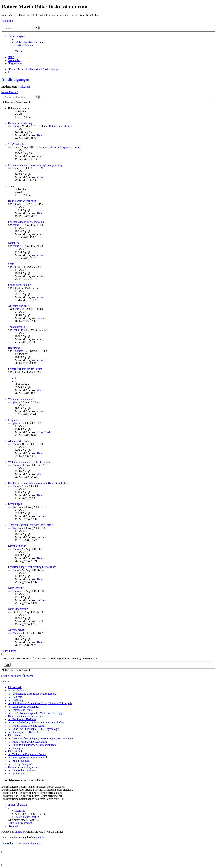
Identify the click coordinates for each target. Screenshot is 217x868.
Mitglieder (14, 420)
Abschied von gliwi (19, 306)
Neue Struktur (16, 588)
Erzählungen (15, 504)
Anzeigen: (18, 658)
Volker (16, 633)
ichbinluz (18, 330)
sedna (16, 168)
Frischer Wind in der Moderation (26, 222)
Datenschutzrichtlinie (61, 126)
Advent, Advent (17, 630)
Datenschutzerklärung (20, 123)
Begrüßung (14, 348)
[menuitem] (29, 42)
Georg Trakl (43, 432)
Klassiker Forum (17, 546)
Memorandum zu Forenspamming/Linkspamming (35, 165)
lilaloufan (18, 351)
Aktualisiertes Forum (20, 441)
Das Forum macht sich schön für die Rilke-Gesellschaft (38, 483)
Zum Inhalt (7, 21)
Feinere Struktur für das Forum (25, 369)
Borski (40, 318)
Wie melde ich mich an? (21, 399)
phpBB (19, 832)
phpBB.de (39, 837)
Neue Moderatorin (18, 609)
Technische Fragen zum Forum (64, 147)
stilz (28, 87)
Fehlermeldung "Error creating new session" (32, 567)
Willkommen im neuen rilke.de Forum (29, 462)
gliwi (39, 390)
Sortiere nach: (52, 658)
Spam (11, 264)
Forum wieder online (19, 285)
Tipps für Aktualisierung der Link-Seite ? (31, 525)
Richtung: (84, 658)
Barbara (17, 507)
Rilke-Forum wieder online (23, 201)
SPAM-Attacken (17, 144)
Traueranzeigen (17, 327)
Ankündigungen (15, 79)
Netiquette (14, 243)
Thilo (21, 87)
